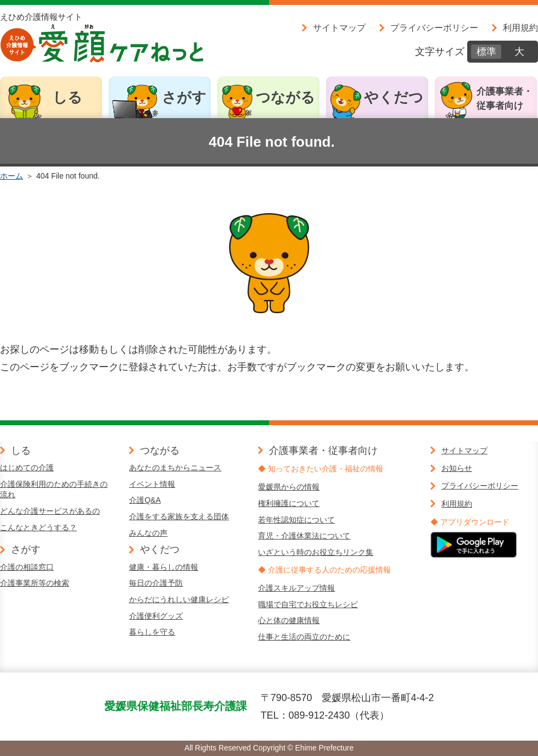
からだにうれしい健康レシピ (179, 599)
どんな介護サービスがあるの (50, 511)
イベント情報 (152, 484)
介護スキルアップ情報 (296, 588)
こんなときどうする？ (38, 527)
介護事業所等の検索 (35, 583)
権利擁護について (289, 503)
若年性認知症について (296, 520)
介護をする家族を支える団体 (179, 516)
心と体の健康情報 (289, 620)
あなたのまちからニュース (175, 468)
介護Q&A (145, 500)
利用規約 (520, 27)
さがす (184, 97)
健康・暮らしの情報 (164, 567)
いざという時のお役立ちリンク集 (316, 552)
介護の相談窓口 (27, 567)
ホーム (12, 176)
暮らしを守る (152, 632)
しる (68, 97)
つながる (285, 97)
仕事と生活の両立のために (304, 637)
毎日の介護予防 (156, 583)
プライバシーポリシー (434, 27)
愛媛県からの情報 (289, 487)
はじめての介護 (27, 468)
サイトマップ (339, 27)
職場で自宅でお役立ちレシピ (308, 604)
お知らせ (457, 468)
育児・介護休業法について (304, 536)
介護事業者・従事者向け (505, 99)
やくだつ (394, 97)
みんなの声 (148, 533)
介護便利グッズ (156, 616)
